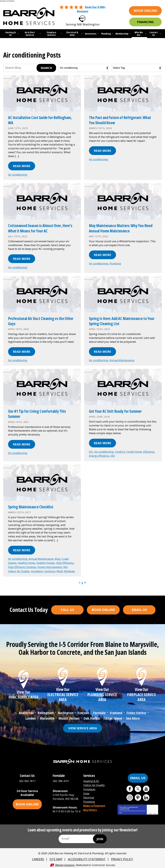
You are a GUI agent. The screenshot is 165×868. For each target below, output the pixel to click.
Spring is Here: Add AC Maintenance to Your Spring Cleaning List (121, 320)
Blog (60, 557)
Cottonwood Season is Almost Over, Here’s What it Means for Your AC (39, 227)
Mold (24, 572)
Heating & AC (92, 780)
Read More (22, 165)
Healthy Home (27, 561)
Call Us (67, 610)
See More (133, 718)
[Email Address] (82, 838)
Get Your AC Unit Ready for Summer (120, 409)
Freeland (116, 713)
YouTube (146, 788)
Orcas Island (113, 718)
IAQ (128, 454)
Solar (87, 792)
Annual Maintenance (124, 359)
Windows (35, 572)
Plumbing (117, 263)
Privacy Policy (131, 810)
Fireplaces (90, 788)
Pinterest (138, 797)
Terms (155, 812)
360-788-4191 (62, 780)
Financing (145, 22)
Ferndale (99, 713)
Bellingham (46, 713)
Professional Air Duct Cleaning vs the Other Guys (41, 320)
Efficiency (95, 454)
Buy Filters (91, 807)
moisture (14, 572)
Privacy (150, 812)
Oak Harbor (92, 718)
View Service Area (83, 727)
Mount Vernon (69, 718)
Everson (83, 713)
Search (46, 67)
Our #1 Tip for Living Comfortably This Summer (42, 412)
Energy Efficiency (113, 454)
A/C (91, 450)
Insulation (63, 568)
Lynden (31, 718)
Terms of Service (141, 810)
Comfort (122, 450)
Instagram (130, 797)
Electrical (89, 796)
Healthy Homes (48, 561)
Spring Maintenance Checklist (35, 505)
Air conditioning (18, 174)
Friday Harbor (136, 713)
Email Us (139, 610)
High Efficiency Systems (36, 564)
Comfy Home (136, 450)
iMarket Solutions (65, 864)
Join (100, 838)
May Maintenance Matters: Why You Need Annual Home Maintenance (121, 227)
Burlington (66, 713)
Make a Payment (95, 803)
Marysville (47, 718)
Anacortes (26, 713)
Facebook (130, 788)
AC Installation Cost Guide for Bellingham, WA (34, 119)
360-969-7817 (86, 17)
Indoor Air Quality (44, 568)
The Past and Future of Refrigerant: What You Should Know (120, 119)
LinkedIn (146, 797)
